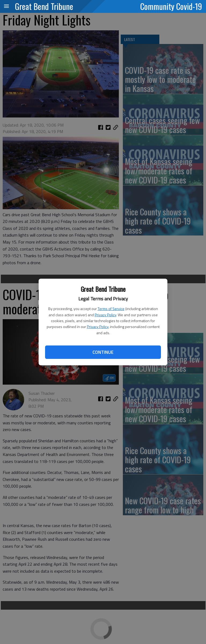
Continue (103, 352)
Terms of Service (111, 309)
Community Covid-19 (171, 6)
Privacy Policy (105, 315)
